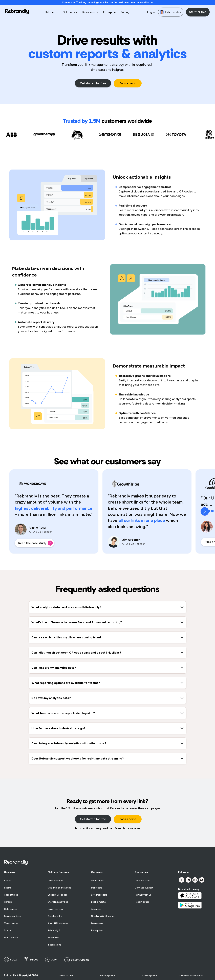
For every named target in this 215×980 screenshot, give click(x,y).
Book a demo (128, 83)
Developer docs (13, 916)
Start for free (198, 12)
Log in (151, 12)
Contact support (144, 888)
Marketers (97, 888)
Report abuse (142, 902)
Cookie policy (149, 976)
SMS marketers (99, 895)
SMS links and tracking (59, 888)
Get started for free (93, 83)
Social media (98, 881)
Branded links (55, 916)
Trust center (11, 923)
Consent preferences (191, 976)
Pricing (125, 12)
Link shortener (55, 881)
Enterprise (110, 12)
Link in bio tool (55, 909)
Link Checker (11, 938)
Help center (10, 909)
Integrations (54, 945)
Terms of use (66, 976)
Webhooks (53, 938)
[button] (52, 12)
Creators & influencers (103, 916)
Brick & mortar (99, 902)
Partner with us (143, 895)
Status (8, 931)
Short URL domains (58, 923)
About (8, 881)
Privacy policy (107, 976)
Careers (8, 902)
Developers (97, 923)
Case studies (11, 895)
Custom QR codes (57, 895)
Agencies (96, 909)
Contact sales (142, 881)
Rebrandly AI (54, 931)
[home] (17, 12)
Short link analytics (58, 902)
